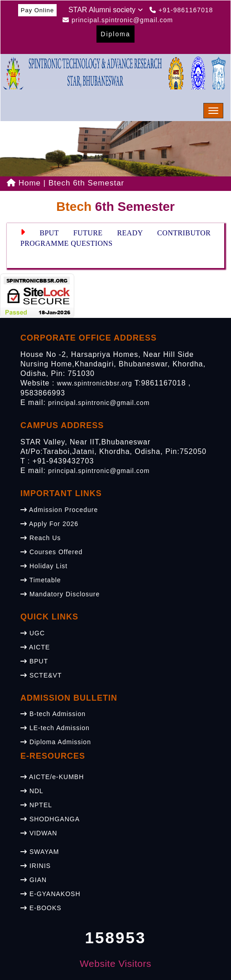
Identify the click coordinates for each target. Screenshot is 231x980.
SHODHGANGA (50, 819)
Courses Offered (51, 552)
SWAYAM (40, 852)
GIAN (34, 880)
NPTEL (36, 805)
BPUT (34, 661)
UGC (33, 633)
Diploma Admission (56, 742)
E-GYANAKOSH (51, 894)
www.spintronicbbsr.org (95, 383)
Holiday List (44, 566)
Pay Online (38, 10)
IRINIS (36, 866)
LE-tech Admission (55, 728)
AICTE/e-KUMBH (52, 777)
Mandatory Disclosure (60, 594)
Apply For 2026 (49, 524)
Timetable (41, 580)
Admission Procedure (59, 510)
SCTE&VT (41, 675)
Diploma (115, 34)
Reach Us (41, 538)
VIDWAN (39, 833)
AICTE (35, 647)
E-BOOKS (41, 908)
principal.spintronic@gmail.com (99, 403)
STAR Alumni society (106, 10)
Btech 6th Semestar (86, 183)
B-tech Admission (53, 714)
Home (24, 183)
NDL (32, 791)
